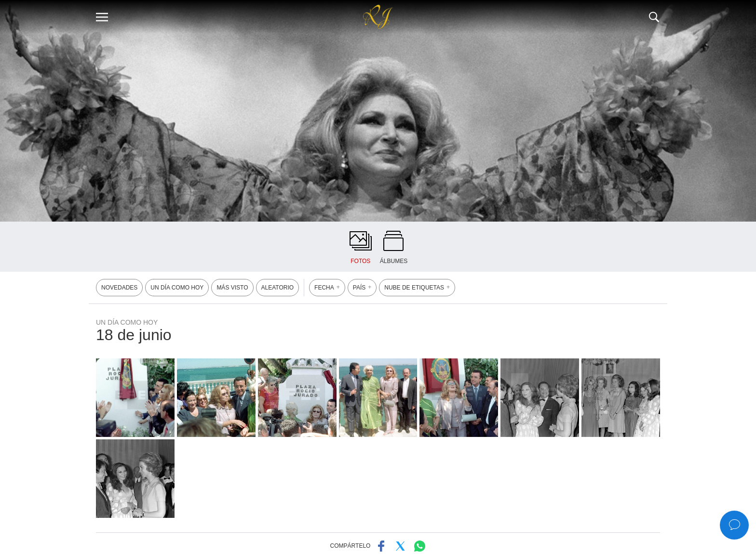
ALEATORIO (278, 288)
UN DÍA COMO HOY (177, 288)
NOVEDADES (119, 288)
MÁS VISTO (232, 288)
